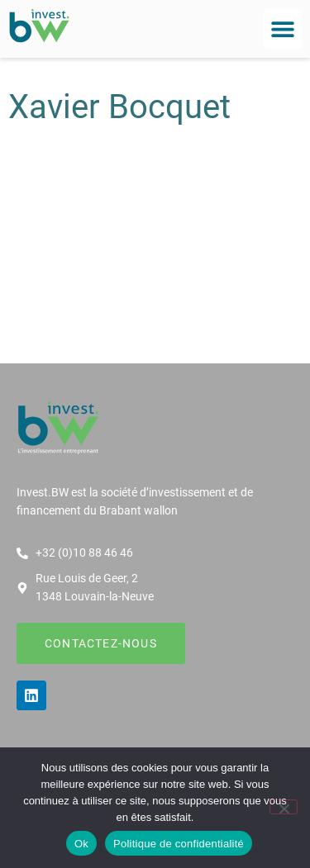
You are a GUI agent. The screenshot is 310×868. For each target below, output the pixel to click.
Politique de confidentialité (179, 844)
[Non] (284, 807)
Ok (81, 844)
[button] (283, 29)
